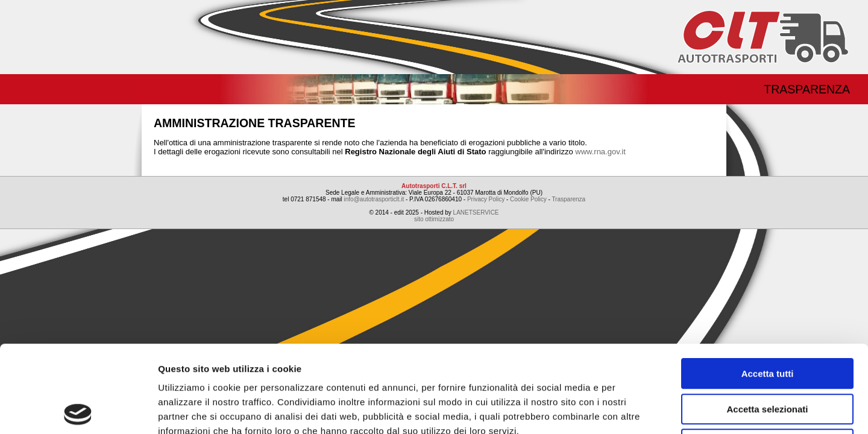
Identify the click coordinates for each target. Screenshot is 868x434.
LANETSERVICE (476, 212)
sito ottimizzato (434, 219)
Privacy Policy (486, 199)
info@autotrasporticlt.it (374, 199)
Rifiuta (768, 357)
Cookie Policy (528, 199)
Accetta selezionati (767, 322)
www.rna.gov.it (600, 152)
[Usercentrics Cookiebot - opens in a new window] (78, 410)
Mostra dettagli (634, 410)
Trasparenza (807, 89)
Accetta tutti (768, 287)
